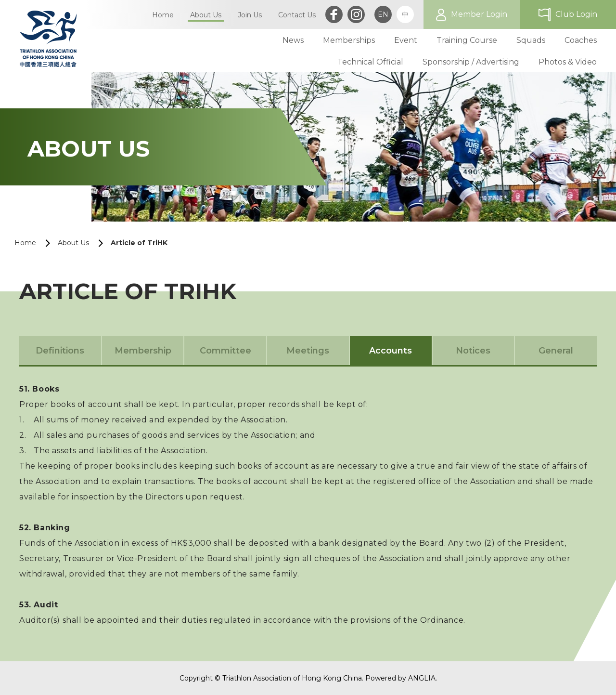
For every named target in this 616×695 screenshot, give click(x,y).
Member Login (479, 14)
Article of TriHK (139, 243)
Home (25, 243)
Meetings (308, 351)
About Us (73, 243)
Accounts (391, 351)
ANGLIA (422, 678)
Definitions (60, 351)
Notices (473, 351)
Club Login (576, 14)
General (556, 351)
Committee (225, 351)
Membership (143, 351)
